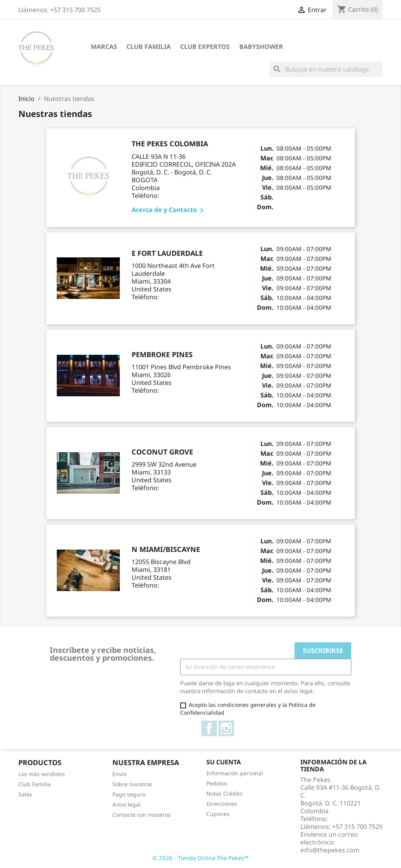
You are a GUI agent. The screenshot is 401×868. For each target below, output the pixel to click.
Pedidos (217, 783)
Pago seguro (129, 794)
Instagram (226, 728)
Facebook (209, 728)
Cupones (218, 814)
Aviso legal (126, 804)
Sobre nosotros (132, 784)
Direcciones (222, 804)
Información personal (235, 773)
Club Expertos (205, 47)
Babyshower (261, 47)
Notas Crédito (224, 793)
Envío (119, 774)
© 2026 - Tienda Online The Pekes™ (200, 858)
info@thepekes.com (330, 850)
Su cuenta (224, 762)
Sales (25, 794)
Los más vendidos (42, 774)
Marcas (104, 47)
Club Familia (149, 47)
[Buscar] (326, 69)
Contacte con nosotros (142, 815)
